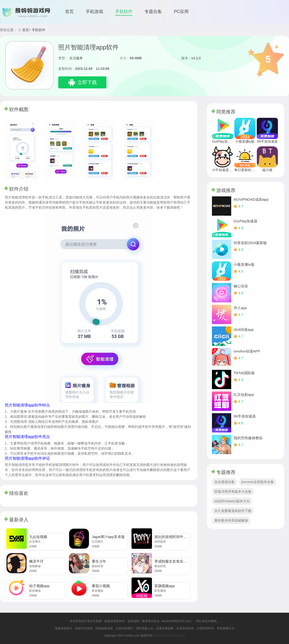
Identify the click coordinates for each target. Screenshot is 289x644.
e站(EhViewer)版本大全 (232, 501)
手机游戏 (94, 12)
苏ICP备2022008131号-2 (169, 636)
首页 (69, 12)
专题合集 (153, 12)
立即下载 (87, 82)
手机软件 (124, 12)
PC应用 (181, 12)
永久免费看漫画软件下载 (233, 511)
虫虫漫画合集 (224, 482)
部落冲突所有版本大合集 (233, 491)
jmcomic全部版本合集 (258, 482)
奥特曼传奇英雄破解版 (231, 520)
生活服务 (76, 58)
